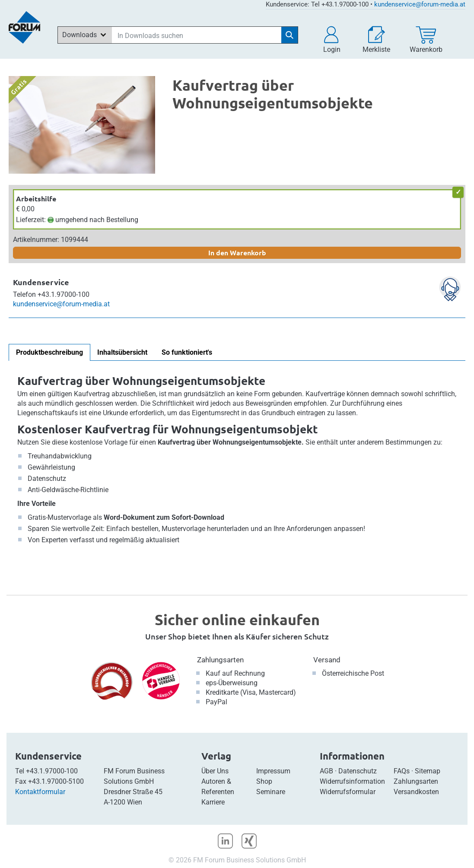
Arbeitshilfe (36, 199)
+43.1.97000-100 (52, 771)
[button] (332, 40)
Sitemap (428, 771)
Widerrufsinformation (352, 781)
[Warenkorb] (426, 40)
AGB (326, 771)
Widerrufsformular (348, 792)
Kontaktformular (40, 792)
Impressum (273, 771)
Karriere (213, 802)
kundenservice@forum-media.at (420, 4)
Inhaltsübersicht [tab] (122, 352)
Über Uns (215, 771)
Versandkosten (416, 792)
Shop (264, 781)
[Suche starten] (289, 35)
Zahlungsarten (220, 660)
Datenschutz (358, 771)
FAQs (402, 771)
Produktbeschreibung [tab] (49, 352)
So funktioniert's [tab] (187, 352)
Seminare (271, 792)
